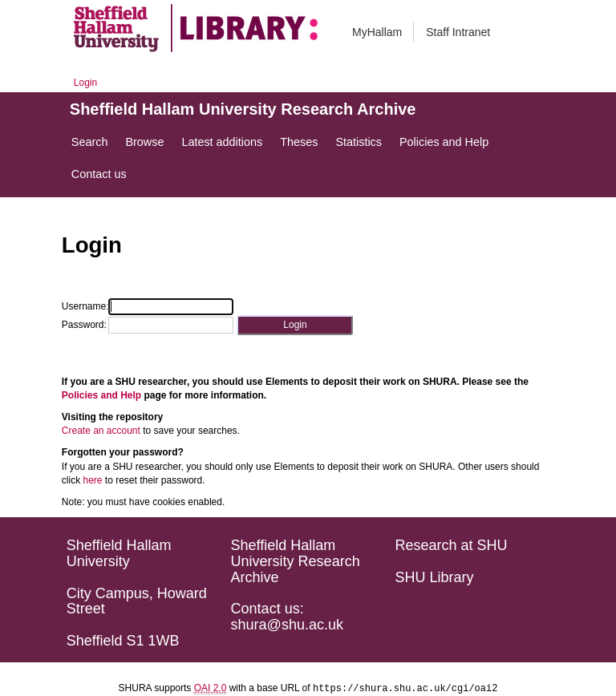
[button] (295, 325)
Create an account (101, 431)
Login (85, 83)
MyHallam (377, 32)
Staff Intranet (458, 32)
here (92, 480)
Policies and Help (101, 395)
